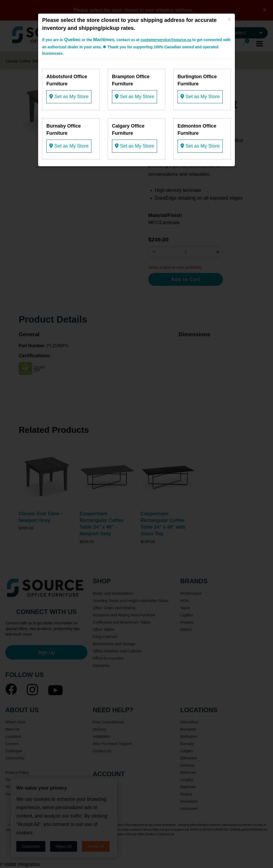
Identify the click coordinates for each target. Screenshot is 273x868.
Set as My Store (69, 97)
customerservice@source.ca (166, 40)
